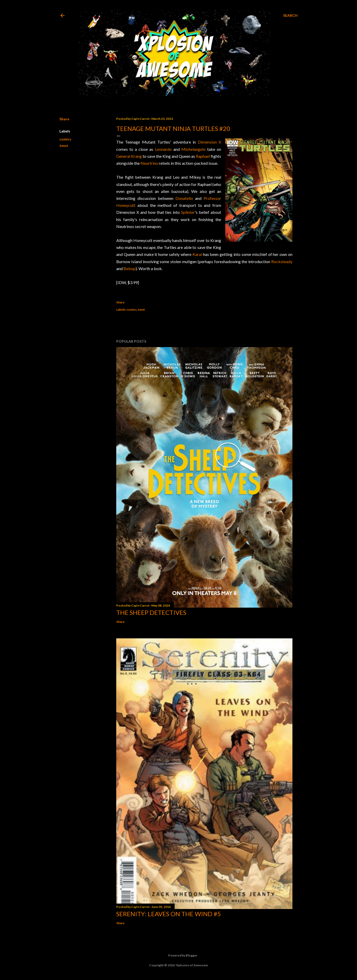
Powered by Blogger (179, 955)
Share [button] (64, 119)
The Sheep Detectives (151, 612)
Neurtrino (149, 163)
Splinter (188, 212)
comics (65, 139)
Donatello (184, 198)
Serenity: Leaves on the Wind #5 (169, 914)
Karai (197, 254)
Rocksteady (282, 261)
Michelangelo (193, 149)
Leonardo (163, 149)
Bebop (130, 268)
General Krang (129, 156)
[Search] (290, 15)
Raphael (203, 156)
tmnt (64, 146)
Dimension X (209, 142)
